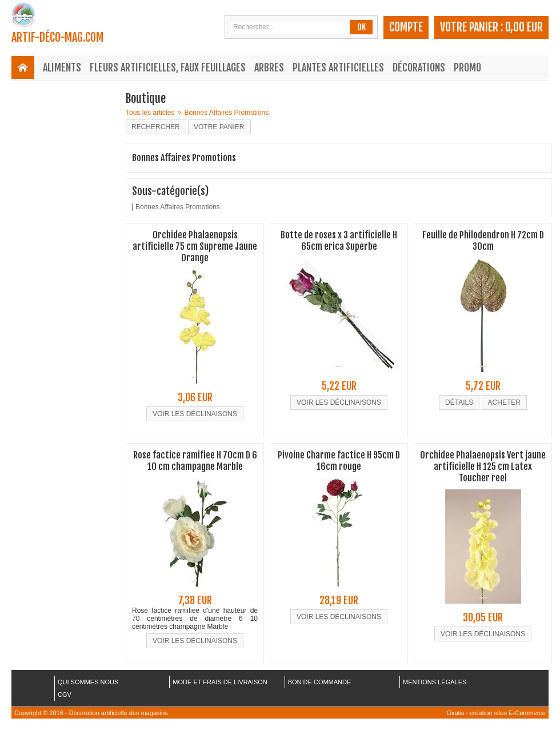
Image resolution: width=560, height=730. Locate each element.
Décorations (419, 67)
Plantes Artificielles (338, 67)
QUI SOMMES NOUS (88, 682)
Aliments (62, 67)
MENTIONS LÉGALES (435, 682)
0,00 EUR (524, 27)
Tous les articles (150, 113)
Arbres (269, 67)
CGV (65, 695)
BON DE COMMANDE (320, 682)
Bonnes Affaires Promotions (226, 113)
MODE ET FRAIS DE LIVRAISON (220, 682)
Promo (467, 67)
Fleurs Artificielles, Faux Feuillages (168, 67)
